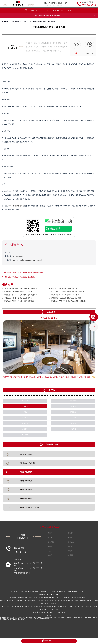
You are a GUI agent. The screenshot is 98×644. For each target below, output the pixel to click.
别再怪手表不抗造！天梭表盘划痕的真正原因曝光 (20, 289)
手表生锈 (25, 418)
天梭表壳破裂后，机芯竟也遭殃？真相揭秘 (64, 295)
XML (49, 615)
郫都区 (71, 551)
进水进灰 (73, 423)
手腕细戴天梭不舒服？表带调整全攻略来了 (17, 298)
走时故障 (73, 401)
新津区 (50, 555)
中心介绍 (45, 10)
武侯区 (50, 538)
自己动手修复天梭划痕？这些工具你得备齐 (17, 292)
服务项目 (35, 10)
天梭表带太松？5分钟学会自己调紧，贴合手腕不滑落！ (69, 301)
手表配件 (73, 406)
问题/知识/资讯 (58, 10)
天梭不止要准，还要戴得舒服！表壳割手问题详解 (67, 292)
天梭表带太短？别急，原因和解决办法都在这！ (19, 301)
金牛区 (71, 555)
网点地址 (25, 435)
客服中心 (71, 10)
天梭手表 (25, 401)
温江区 (71, 546)
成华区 (71, 538)
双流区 (50, 551)
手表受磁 (73, 429)
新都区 (50, 546)
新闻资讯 (25, 423)
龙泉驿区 (51, 542)
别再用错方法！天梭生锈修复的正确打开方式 (65, 298)
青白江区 (71, 542)
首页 (25, 10)
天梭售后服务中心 (63, 592)
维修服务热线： (49, 602)
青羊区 (71, 533)
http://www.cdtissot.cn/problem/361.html (27, 260)
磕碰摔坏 (25, 429)
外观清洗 (73, 412)
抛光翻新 (73, 418)
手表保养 (25, 406)
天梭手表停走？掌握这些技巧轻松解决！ (23, 277)
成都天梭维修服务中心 (55, 3)
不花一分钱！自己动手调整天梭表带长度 (63, 289)
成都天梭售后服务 (52, 444)
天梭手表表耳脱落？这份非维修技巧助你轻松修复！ (27, 273)
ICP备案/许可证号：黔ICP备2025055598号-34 (49, 612)
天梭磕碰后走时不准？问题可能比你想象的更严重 (20, 295)
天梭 (25, 412)
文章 (29, 22)
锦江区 (50, 533)
